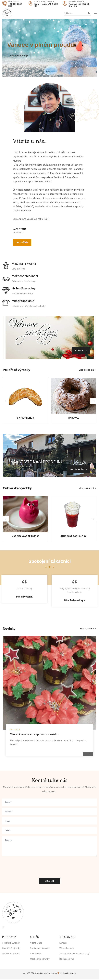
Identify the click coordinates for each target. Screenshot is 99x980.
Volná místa (36, 954)
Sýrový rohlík (26, 419)
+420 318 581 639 (15, 5)
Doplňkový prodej (11, 954)
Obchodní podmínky (40, 960)
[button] (78, 65)
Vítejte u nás (36, 943)
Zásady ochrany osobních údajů (75, 954)
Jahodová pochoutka (73, 537)
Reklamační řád (67, 960)
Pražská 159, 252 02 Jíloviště (79, 5)
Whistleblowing (67, 949)
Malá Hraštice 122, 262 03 (46, 5)
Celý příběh (22, 243)
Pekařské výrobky (11, 943)
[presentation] (24, 865)
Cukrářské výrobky (11, 949)
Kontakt (63, 943)
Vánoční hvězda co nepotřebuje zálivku (34, 735)
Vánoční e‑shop (14, 56)
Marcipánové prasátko (26, 537)
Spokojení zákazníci (40, 949)
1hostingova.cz (69, 974)
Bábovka (74, 419)
